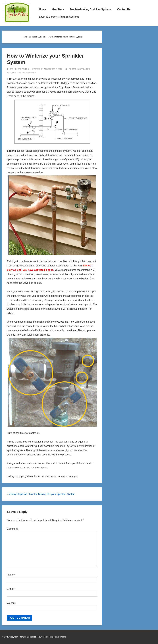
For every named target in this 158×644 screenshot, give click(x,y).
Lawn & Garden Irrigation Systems (59, 17)
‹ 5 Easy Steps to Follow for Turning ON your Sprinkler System (41, 494)
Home (42, 9)
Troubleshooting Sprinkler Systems (91, 9)
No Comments (30, 73)
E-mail (10, 589)
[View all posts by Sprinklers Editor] (18, 69)
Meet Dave (58, 9)
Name (10, 575)
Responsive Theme (57, 637)
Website (11, 603)
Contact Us (124, 9)
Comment (12, 529)
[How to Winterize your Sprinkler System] (54, 69)
